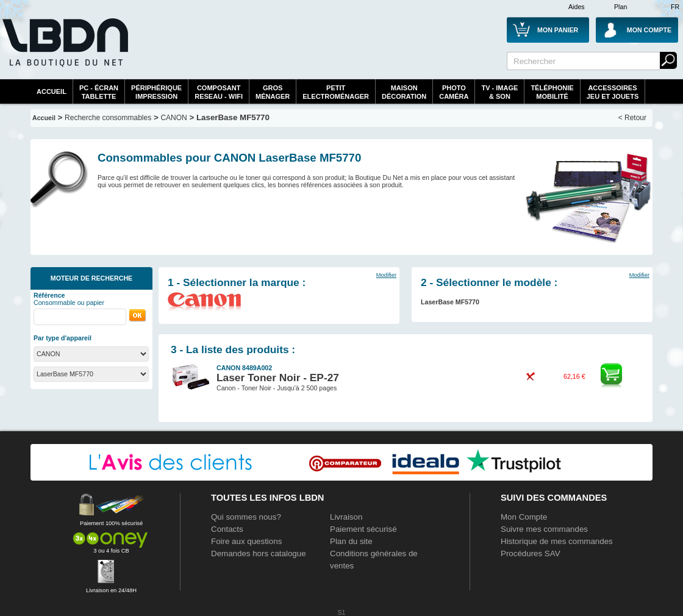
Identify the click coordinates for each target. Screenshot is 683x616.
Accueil (52, 91)
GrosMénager (273, 92)
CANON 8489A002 (244, 368)
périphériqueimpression (156, 92)
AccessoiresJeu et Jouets (613, 92)
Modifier (386, 275)
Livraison (346, 517)
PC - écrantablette (99, 92)
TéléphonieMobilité (552, 92)
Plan (620, 7)
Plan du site (351, 541)
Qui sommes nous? (246, 517)
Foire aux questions (246, 541)
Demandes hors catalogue (259, 553)
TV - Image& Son (499, 92)
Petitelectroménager (336, 92)
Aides (577, 7)
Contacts (227, 529)
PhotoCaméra (454, 92)
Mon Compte (524, 517)
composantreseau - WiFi (219, 92)
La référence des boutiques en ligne (64, 50)
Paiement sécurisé (363, 529)
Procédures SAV (531, 553)
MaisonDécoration (404, 92)
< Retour (632, 118)
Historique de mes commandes (557, 541)
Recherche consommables (108, 118)
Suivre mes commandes (544, 529)
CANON (173, 118)
